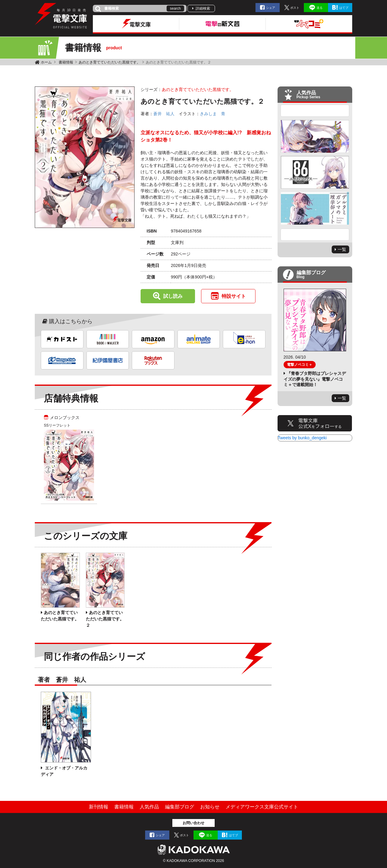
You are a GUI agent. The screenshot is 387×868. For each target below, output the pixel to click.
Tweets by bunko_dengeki (302, 438)
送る (320, 8)
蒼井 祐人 (164, 114)
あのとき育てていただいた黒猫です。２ (105, 619)
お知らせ (210, 807)
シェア (271, 8)
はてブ (344, 8)
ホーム (46, 62)
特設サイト (234, 296)
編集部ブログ (180, 807)
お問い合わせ (193, 823)
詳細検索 (203, 8)
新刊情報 (99, 807)
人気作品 (149, 807)
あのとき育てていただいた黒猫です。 (109, 62)
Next (315, 235)
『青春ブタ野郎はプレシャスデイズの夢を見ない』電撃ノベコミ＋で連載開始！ (315, 379)
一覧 (342, 249)
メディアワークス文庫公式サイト (262, 807)
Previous (315, 111)
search (175, 8)
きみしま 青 (213, 114)
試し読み (173, 296)
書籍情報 (66, 62)
